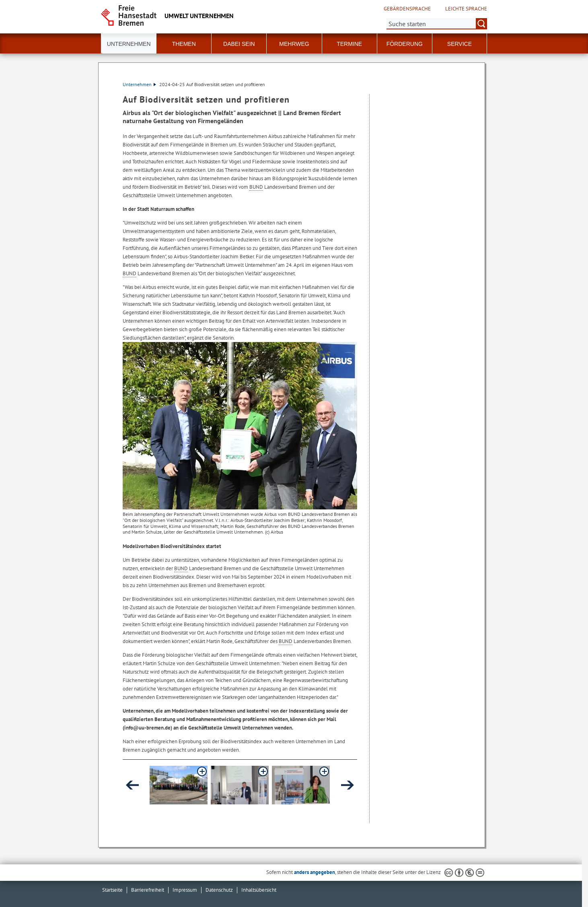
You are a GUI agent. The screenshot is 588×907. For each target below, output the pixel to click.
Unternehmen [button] (129, 44)
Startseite (112, 890)
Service (460, 44)
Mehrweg (294, 44)
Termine (349, 44)
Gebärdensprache (407, 9)
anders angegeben (315, 872)
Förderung (405, 44)
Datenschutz (219, 890)
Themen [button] (184, 44)
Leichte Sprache (466, 9)
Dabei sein (239, 44)
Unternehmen (139, 84)
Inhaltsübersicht (259, 890)
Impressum (185, 890)
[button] (179, 785)
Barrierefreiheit (148, 890)
